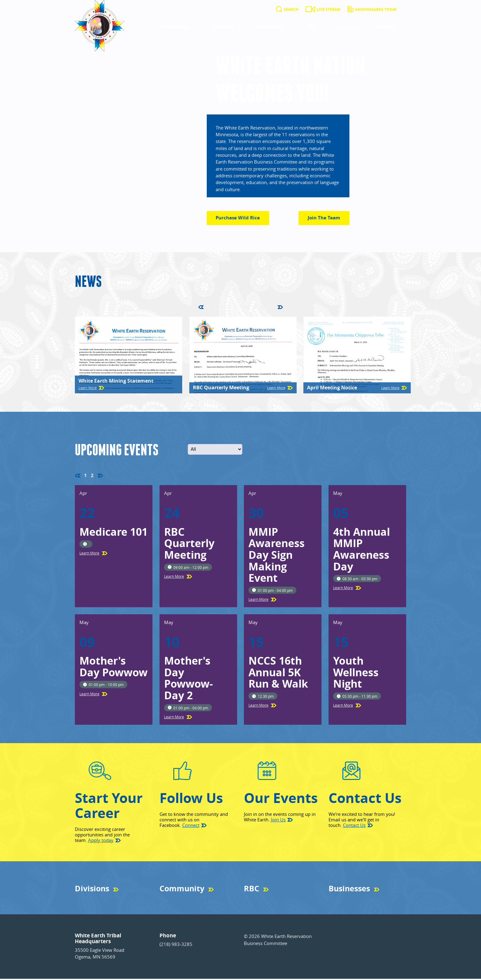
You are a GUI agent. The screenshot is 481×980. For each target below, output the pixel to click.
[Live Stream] (310, 9)
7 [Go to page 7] (249, 308)
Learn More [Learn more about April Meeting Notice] (390, 389)
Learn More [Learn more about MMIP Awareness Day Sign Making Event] (258, 600)
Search (291, 9)
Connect (191, 826)
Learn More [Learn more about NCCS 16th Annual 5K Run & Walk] (258, 706)
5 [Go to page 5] (236, 308)
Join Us (278, 820)
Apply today (101, 841)
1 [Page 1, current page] (209, 308)
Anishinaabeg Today (376, 9)
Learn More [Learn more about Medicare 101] (89, 554)
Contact (386, 27)
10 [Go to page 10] (271, 308)
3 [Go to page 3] (222, 308)
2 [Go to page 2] (215, 308)
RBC (312, 27)
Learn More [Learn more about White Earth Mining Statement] (88, 389)
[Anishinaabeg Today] (350, 9)
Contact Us (354, 826)
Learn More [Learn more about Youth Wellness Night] (343, 706)
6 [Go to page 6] (242, 308)
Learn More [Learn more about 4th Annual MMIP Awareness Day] (343, 589)
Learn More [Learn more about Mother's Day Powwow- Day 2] (174, 718)
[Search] (279, 9)
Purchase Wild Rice (242, 220)
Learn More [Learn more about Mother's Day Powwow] (89, 695)
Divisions (223, 27)
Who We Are (175, 27)
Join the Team (324, 219)
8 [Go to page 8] (256, 308)
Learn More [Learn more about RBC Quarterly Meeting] (276, 389)
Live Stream (328, 9)
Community (270, 27)
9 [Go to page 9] (263, 308)
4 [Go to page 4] (229, 308)
